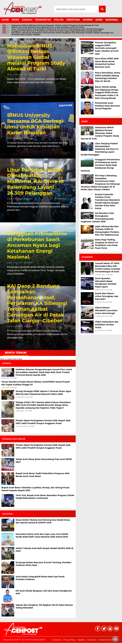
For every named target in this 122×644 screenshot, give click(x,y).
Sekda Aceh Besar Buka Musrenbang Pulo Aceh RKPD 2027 (44, 461)
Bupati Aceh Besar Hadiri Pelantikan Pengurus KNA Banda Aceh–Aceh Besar (43, 475)
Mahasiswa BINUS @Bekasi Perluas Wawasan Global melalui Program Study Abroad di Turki (55, 25)
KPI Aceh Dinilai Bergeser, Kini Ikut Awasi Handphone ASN (44, 592)
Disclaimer (92, 640)
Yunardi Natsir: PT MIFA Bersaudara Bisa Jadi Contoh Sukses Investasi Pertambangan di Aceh (108, 268)
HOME (5, 20)
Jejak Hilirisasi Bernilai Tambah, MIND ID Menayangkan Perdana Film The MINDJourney (107, 231)
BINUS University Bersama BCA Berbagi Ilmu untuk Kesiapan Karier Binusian (48, 27)
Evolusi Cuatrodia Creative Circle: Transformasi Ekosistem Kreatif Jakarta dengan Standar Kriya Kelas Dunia (107, 201)
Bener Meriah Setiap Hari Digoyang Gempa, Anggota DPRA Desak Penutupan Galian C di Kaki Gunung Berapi (107, 92)
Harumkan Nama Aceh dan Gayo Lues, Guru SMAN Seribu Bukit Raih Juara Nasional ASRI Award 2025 (42, 536)
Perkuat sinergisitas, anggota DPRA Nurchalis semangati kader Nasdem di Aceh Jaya (107, 48)
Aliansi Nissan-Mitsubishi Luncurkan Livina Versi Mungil (106, 310)
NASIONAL (112, 20)
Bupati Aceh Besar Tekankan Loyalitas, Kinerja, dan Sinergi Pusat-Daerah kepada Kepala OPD (36, 489)
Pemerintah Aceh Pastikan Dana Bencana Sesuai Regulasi (107, 106)
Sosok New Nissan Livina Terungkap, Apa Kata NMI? (107, 296)
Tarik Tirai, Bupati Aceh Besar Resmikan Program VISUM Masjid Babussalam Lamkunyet (45, 497)
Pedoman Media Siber (109, 640)
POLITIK (59, 20)
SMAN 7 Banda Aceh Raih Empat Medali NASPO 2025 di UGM (44, 550)
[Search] (76, 9)
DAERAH (27, 20)
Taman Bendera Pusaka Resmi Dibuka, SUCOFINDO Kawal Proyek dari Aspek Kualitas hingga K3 (36, 383)
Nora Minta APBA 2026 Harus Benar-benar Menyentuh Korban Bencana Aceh (107, 63)
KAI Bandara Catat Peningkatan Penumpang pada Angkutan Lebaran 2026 (97, 217)
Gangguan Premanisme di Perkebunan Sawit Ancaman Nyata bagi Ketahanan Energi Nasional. (57, 31)
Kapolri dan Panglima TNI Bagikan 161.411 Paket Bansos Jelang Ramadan (44, 606)
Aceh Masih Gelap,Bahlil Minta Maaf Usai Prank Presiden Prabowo (40, 578)
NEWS (15, 20)
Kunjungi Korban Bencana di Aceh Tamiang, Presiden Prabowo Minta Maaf (44, 564)
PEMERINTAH (43, 20)
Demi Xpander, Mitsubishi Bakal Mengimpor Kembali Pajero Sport (106, 283)
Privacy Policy (69, 640)
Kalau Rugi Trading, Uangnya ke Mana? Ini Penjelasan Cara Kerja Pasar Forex (106, 244)
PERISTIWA (73, 20)
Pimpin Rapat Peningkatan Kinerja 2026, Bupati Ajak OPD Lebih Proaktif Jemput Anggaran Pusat (43, 422)
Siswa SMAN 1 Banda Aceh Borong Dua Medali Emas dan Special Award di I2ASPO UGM (43, 521)
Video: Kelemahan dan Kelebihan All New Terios (107, 325)
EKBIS (99, 20)
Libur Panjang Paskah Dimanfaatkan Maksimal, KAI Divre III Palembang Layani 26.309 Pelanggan (58, 29)
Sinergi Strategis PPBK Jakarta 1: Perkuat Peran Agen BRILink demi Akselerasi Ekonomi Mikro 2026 (43, 393)
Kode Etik (57, 640)
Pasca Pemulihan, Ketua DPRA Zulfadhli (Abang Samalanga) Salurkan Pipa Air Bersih (108, 77)
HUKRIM (88, 20)
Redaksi (81, 640)
